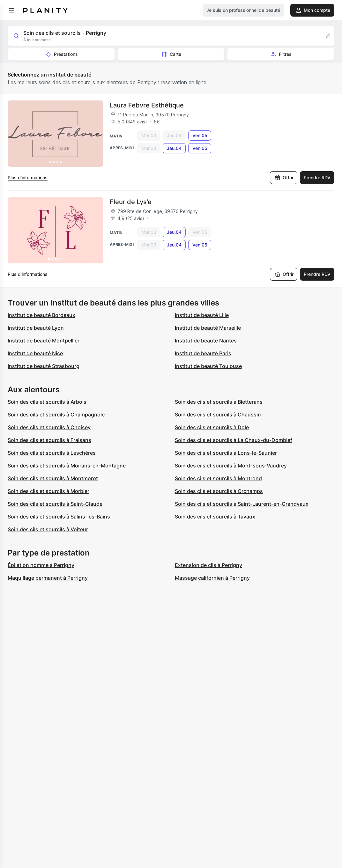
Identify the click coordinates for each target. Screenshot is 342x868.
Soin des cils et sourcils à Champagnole (56, 415)
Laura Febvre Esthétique (147, 105)
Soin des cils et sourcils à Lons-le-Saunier (226, 453)
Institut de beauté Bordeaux (41, 315)
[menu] (11, 10)
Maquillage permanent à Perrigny (48, 578)
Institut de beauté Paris (203, 353)
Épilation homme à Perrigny (41, 565)
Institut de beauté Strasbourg (44, 366)
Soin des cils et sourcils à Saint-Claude (55, 504)
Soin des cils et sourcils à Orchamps (219, 491)
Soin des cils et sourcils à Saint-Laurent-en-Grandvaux (242, 504)
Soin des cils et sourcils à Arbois (47, 402)
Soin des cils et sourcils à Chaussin (218, 415)
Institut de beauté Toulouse (208, 366)
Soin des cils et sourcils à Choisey (49, 427)
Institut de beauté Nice (35, 353)
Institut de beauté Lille (202, 315)
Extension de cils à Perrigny (208, 565)
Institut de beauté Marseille (208, 328)
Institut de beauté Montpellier (44, 341)
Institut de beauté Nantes (206, 341)
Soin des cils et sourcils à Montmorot (53, 478)
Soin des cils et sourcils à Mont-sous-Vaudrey (231, 466)
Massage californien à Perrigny (212, 578)
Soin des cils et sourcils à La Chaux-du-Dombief (234, 440)
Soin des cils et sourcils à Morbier (48, 491)
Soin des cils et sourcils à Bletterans (219, 402)
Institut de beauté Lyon (36, 328)
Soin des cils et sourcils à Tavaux (215, 517)
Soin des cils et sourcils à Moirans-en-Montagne (67, 466)
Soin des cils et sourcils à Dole (212, 427)
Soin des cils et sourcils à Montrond (218, 478)
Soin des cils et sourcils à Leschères (52, 453)
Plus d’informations (28, 177)
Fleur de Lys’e (131, 202)
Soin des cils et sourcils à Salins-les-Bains (59, 517)
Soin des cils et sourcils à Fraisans (49, 440)
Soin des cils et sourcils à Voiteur (48, 529)
